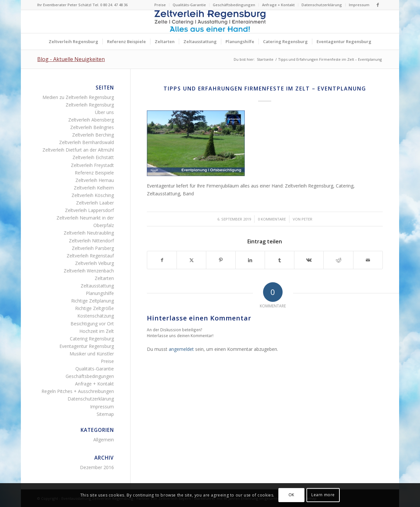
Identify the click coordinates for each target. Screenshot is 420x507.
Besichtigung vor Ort (92, 324)
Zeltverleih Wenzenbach (89, 271)
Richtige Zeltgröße (94, 308)
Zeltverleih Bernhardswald (86, 142)
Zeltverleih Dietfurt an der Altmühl (78, 150)
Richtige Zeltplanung (93, 301)
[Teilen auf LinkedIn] (250, 260)
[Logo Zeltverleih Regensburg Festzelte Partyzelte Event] (210, 22)
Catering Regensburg (92, 339)
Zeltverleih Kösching (93, 195)
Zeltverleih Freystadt (92, 165)
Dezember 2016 (97, 467)
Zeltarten (104, 278)
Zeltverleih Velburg (94, 263)
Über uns (104, 112)
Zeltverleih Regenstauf (90, 256)
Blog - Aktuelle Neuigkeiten (71, 59)
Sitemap (105, 414)
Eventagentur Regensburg (87, 346)
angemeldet (181, 349)
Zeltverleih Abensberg (91, 120)
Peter (307, 219)
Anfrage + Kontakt (278, 5)
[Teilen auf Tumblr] (280, 260)
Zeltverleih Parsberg (93, 248)
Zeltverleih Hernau (95, 180)
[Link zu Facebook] (378, 5)
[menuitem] (160, 5)
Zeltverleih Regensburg (90, 105)
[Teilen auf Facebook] (162, 260)
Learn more (323, 495)
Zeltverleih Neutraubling (89, 233)
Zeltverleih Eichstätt (93, 157)
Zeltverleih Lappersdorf (89, 210)
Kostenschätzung (96, 316)
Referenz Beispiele (94, 173)
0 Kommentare (272, 219)
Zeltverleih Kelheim (94, 188)
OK (291, 495)
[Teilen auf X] (191, 260)
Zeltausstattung (97, 286)
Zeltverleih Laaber (95, 203)
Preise (160, 5)
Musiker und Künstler (92, 354)
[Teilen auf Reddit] (338, 260)
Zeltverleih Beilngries (92, 127)
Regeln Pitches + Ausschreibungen (78, 391)
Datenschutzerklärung (322, 5)
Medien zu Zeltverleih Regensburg (78, 97)
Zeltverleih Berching (93, 135)
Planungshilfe (100, 293)
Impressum (359, 5)
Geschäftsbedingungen (234, 5)
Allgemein (104, 440)
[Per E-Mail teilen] (368, 260)
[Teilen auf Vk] (309, 260)
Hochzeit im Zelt (97, 331)
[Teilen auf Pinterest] (221, 260)
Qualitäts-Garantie (189, 5)
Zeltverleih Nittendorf (91, 241)
